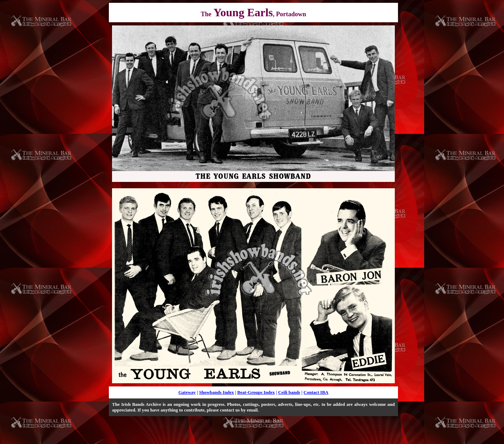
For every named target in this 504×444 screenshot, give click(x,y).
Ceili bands (289, 392)
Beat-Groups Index (256, 392)
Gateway (187, 392)
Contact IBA (316, 392)
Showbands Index (216, 392)
